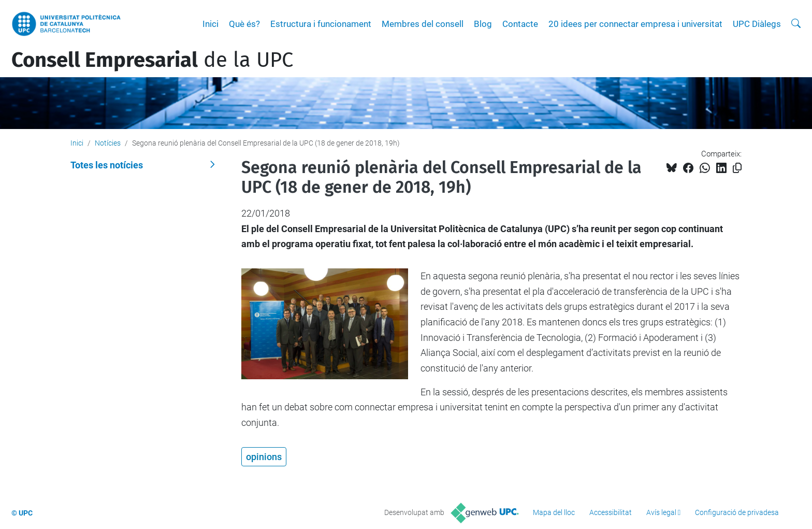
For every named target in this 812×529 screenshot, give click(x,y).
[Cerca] (796, 24)
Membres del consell (423, 24)
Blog (483, 24)
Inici (211, 24)
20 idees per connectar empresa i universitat (635, 24)
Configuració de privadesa (737, 512)
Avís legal (661, 512)
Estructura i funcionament (321, 24)
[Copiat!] (737, 168)
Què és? (244, 24)
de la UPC (152, 60)
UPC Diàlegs (757, 24)
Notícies (108, 143)
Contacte (520, 24)
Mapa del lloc (554, 512)
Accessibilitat (611, 512)
